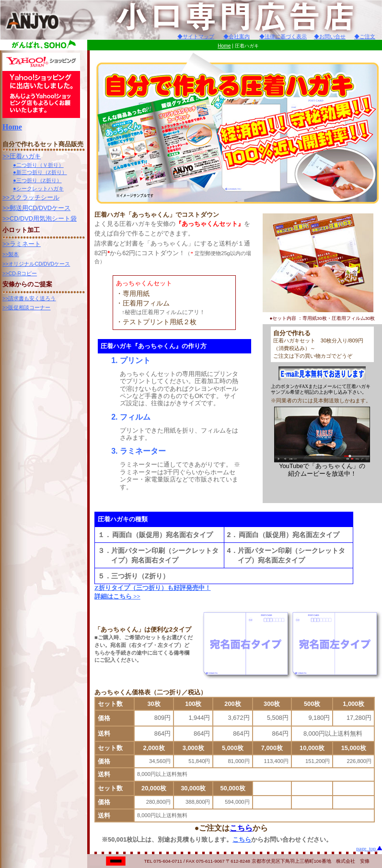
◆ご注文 (365, 36)
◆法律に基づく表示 (283, 36)
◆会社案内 (237, 36)
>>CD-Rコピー (20, 273)
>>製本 (11, 254)
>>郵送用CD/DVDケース (36, 208)
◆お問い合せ (330, 36)
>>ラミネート (22, 244)
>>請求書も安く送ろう (29, 298)
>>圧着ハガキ (22, 156)
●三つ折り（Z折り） (37, 180)
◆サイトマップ (196, 36)
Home (224, 46)
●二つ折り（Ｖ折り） (38, 165)
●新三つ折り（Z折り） (40, 172)
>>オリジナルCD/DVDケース (36, 264)
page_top (369, 848)
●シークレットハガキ (38, 188)
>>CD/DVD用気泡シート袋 (40, 218)
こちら (241, 828)
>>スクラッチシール (31, 197)
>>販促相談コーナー (26, 307)
